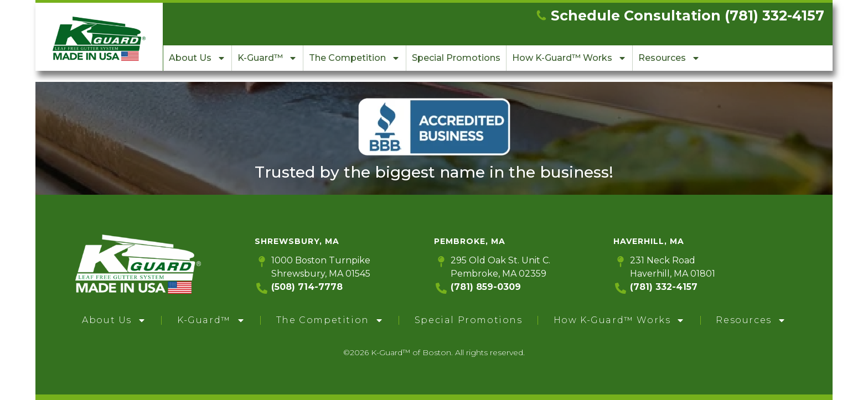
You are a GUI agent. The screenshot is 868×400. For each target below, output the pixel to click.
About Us (197, 58)
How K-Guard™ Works (569, 58)
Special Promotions (456, 58)
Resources (669, 58)
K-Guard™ (267, 58)
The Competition (355, 58)
